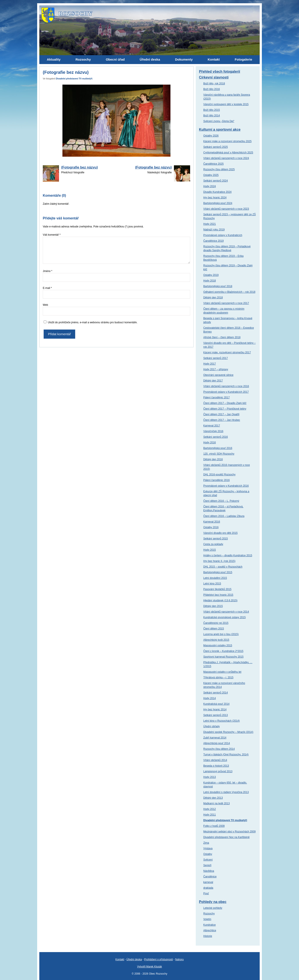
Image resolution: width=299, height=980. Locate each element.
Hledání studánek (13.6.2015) (220, 600)
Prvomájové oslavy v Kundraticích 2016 (226, 486)
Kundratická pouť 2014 (216, 704)
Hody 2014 (210, 698)
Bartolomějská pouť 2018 (218, 286)
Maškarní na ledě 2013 (216, 803)
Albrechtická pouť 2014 (217, 743)
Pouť (206, 893)
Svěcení (208, 860)
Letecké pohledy (213, 908)
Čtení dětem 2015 (214, 629)
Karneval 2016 (212, 522)
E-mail (47, 288)
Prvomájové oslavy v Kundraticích (223, 235)
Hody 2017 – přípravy (216, 369)
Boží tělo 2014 (212, 116)
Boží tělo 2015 (212, 110)
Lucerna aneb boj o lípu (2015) (221, 634)
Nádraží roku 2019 (214, 230)
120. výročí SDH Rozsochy (219, 454)
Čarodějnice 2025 (213, 164)
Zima (206, 843)
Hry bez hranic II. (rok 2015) (219, 561)
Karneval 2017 (212, 426)
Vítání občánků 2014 (215, 760)
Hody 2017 (210, 364)
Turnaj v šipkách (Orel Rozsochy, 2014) (226, 755)
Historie (208, 936)
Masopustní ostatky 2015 (218, 645)
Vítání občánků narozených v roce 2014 (226, 612)
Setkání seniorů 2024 (216, 181)
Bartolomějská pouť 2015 (218, 572)
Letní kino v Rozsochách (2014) (222, 721)
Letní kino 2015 (212, 584)
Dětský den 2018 (213, 298)
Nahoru (179, 959)
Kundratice (209, 925)
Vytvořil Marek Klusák (150, 967)
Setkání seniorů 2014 (216, 693)
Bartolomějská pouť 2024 (218, 203)
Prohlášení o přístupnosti (158, 959)
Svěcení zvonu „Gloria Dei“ (219, 121)
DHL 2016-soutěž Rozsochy (219, 475)
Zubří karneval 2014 (215, 738)
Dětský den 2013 (213, 798)
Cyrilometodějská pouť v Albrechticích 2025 (228, 153)
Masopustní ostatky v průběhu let (222, 672)
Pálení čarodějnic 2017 (216, 397)
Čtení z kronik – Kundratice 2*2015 (223, 651)
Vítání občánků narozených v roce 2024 (226, 158)
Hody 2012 (210, 809)
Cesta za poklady (213, 544)
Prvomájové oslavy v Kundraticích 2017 (226, 392)
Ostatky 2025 (211, 175)
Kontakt (120, 959)
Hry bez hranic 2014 (215, 710)
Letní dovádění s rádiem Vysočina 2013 (226, 792)
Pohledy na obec (213, 902)
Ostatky (208, 854)
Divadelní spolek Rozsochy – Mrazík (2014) (228, 732)
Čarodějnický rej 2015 (216, 623)
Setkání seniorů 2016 (216, 437)
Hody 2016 (210, 443)
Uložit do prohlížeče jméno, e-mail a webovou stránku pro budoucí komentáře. (93, 322)
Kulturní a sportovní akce (220, 130)
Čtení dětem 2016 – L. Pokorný (221, 501)
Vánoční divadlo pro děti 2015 (220, 533)
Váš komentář (52, 235)
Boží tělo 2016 (212, 89)
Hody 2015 (210, 550)
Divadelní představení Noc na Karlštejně (226, 837)
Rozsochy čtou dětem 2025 (219, 169)
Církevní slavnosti (214, 77)
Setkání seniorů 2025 (216, 147)
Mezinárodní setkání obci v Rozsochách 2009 (229, 832)
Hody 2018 (210, 281)
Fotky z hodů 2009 (214, 826)
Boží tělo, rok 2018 (214, 84)
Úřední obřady (212, 726)
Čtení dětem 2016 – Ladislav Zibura (224, 516)
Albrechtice (210, 930)
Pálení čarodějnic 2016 (216, 480)
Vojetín (207, 919)
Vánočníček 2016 (213, 431)
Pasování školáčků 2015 (217, 589)
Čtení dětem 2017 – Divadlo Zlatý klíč (225, 403)
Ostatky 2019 (211, 275)
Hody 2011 (210, 815)
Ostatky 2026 (211, 136)
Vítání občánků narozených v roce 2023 (226, 209)
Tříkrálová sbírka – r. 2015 (218, 677)
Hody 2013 (210, 777)
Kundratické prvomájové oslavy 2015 (224, 617)
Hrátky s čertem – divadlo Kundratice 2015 (228, 555)
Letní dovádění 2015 (215, 578)
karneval (208, 882)
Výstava (208, 848)
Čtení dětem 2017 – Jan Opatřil (221, 414)
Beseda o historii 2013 (216, 766)
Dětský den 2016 (213, 459)
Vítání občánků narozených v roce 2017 (226, 303)
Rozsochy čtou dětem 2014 (219, 749)
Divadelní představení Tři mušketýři (74, 79)
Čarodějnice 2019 (213, 241)
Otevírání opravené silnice (218, 375)
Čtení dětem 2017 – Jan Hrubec (222, 420)
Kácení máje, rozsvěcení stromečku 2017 (227, 352)
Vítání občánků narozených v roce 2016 (226, 386)
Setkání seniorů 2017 (216, 358)
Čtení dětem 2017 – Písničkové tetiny (225, 409)
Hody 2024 (210, 186)
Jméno (48, 271)
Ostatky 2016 (211, 527)
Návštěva (209, 871)
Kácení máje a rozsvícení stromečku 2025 (227, 141)
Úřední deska (134, 959)
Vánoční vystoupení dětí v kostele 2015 (226, 104)
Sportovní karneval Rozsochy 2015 (223, 657)
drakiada (208, 888)
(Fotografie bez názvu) (80, 167)
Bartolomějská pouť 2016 (218, 448)
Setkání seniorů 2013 (216, 715)
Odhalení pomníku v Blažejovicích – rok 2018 (229, 292)
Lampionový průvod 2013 (218, 771)
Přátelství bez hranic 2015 (218, 595)
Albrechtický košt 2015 (216, 640)
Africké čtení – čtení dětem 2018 (222, 337)
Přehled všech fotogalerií (219, 72)
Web (45, 305)
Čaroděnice (210, 877)
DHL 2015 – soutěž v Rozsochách (223, 567)
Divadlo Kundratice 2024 (217, 192)
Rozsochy (209, 914)
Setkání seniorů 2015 (216, 539)
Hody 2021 (210, 224)
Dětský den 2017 (213, 381)
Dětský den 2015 (213, 606)
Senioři (207, 865)
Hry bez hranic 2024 (215, 198)
